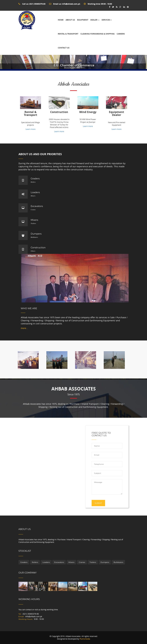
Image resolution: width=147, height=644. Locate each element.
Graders (24, 562)
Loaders (46, 562)
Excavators (59, 562)
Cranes (82, 562)
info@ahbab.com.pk (71, 4)
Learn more (31, 129)
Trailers (93, 562)
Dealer (95, 20)
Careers (121, 34)
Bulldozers (118, 562)
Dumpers (105, 562)
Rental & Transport (68, 34)
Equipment (83, 20)
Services (107, 20)
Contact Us (64, 48)
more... (24, 328)
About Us (70, 20)
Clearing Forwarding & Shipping (98, 34)
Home (61, 20)
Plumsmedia (85, 639)
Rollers (35, 562)
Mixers (71, 562)
